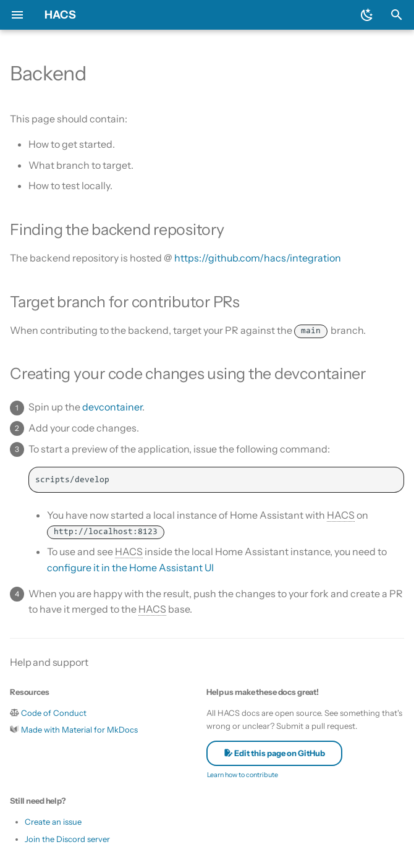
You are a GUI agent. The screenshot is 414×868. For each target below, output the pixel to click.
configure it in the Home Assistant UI (130, 568)
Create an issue (53, 822)
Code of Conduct (54, 713)
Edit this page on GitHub (274, 753)
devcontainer (112, 407)
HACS (60, 15)
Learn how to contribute (243, 775)
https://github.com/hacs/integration (258, 258)
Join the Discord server (67, 839)
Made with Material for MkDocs (79, 730)
